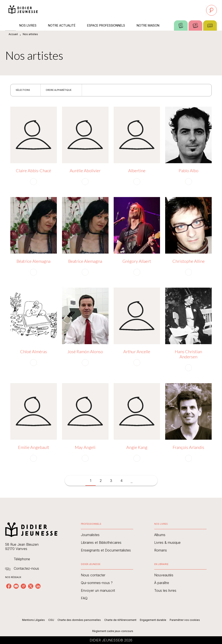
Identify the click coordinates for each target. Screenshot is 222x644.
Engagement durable (153, 620)
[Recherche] (211, 10)
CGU (51, 620)
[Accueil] (23, 10)
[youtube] (16, 586)
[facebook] (9, 586)
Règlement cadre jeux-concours (113, 631)
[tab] (11, 25)
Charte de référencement (120, 620)
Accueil (13, 34)
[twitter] (31, 586)
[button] (25, 90)
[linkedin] (38, 586)
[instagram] (23, 586)
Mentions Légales (33, 620)
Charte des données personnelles (79, 620)
